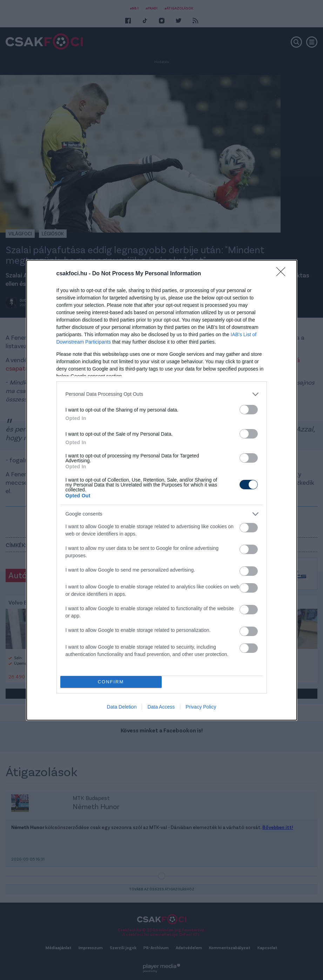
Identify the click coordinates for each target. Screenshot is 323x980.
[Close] (283, 274)
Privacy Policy (201, 707)
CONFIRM (111, 682)
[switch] (249, 410)
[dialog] (162, 490)
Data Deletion (122, 707)
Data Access (161, 707)
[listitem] (162, 394)
